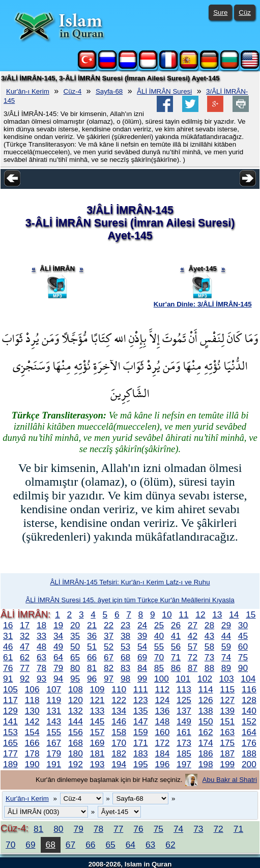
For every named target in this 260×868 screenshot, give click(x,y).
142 (32, 721)
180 (76, 753)
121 (97, 700)
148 (162, 721)
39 (142, 636)
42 (193, 636)
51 (92, 647)
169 (97, 743)
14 (234, 614)
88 (209, 668)
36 (92, 636)
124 (162, 700)
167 (54, 743)
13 (217, 614)
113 (184, 689)
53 (125, 647)
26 (176, 625)
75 (243, 657)
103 (227, 679)
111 (141, 689)
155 (54, 732)
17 (25, 625)
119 (54, 700)
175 (227, 743)
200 (249, 764)
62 (25, 657)
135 (141, 711)
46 (8, 647)
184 (162, 753)
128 (249, 700)
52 (109, 647)
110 (119, 689)
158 (119, 732)
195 (141, 764)
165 (10, 743)
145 (97, 721)
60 (243, 647)
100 (162, 679)
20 (75, 625)
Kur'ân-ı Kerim (28, 91)
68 (125, 657)
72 (193, 657)
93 (41, 679)
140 (249, 711)
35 (75, 636)
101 (183, 679)
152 (249, 721)
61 (8, 657)
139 (227, 711)
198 (206, 764)
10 (167, 614)
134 (119, 711)
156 (76, 732)
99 (142, 679)
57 (193, 647)
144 (76, 721)
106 (32, 689)
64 (58, 657)
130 (32, 711)
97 (109, 679)
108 (76, 689)
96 (92, 679)
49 (58, 647)
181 (97, 753)
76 (8, 668)
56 (176, 647)
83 (125, 668)
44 (226, 636)
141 (10, 721)
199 (227, 764)
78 (41, 668)
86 (176, 668)
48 (41, 647)
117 (10, 700)
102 (205, 679)
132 (76, 711)
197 (184, 764)
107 (54, 689)
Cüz (245, 12)
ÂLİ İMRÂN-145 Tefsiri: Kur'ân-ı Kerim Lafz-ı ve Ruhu (130, 582)
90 (243, 668)
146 (119, 721)
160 (162, 732)
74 (226, 657)
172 (162, 743)
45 (243, 636)
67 (109, 657)
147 (141, 721)
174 (206, 743)
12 (200, 614)
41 (176, 636)
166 (32, 743)
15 (251, 614)
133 (97, 711)
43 (209, 636)
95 (75, 679)
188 (249, 753)
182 (119, 753)
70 (159, 657)
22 (109, 625)
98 (125, 679)
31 (8, 636)
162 (206, 732)
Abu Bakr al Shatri (230, 780)
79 (58, 668)
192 (76, 764)
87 (193, 668)
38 (125, 636)
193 (97, 764)
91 (8, 679)
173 (184, 743)
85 (159, 668)
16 (8, 625)
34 (58, 636)
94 (58, 679)
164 (249, 732)
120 (76, 700)
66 (92, 657)
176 (249, 743)
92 (25, 679)
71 (176, 657)
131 (54, 711)
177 (10, 753)
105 (10, 689)
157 (97, 732)
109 (97, 689)
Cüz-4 (73, 91)
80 (75, 668)
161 (184, 732)
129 (10, 711)
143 (54, 721)
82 (109, 668)
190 (32, 764)
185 (184, 753)
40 (159, 636)
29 (226, 625)
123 (141, 700)
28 (209, 625)
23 (125, 625)
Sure (220, 12)
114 (206, 689)
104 (248, 679)
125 (184, 700)
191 (54, 764)
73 (209, 657)
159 (141, 732)
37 (109, 636)
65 (75, 657)
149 (184, 721)
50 (75, 647)
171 (141, 743)
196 (162, 764)
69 (142, 657)
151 (227, 721)
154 (32, 732)
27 (193, 625)
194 (119, 764)
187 (227, 753)
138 (206, 711)
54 (142, 647)
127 (227, 700)
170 (119, 743)
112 (162, 689)
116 (249, 689)
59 (226, 647)
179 (54, 753)
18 (41, 625)
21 (92, 625)
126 (206, 700)
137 (184, 711)
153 (10, 732)
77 (25, 668)
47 (25, 647)
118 (32, 700)
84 (142, 668)
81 (92, 668)
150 (206, 721)
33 (41, 636)
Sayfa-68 (109, 91)
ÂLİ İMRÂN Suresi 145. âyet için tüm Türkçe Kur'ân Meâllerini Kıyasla (130, 600)
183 (141, 753)
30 (243, 625)
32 (25, 636)
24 (142, 625)
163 (227, 732)
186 (206, 753)
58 (209, 647)
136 (162, 711)
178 (32, 753)
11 (183, 614)
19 (58, 625)
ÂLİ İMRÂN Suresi (164, 91)
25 (159, 625)
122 (119, 700)
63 (41, 657)
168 (76, 743)
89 (226, 668)
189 (10, 764)
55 (159, 647)
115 (227, 689)
